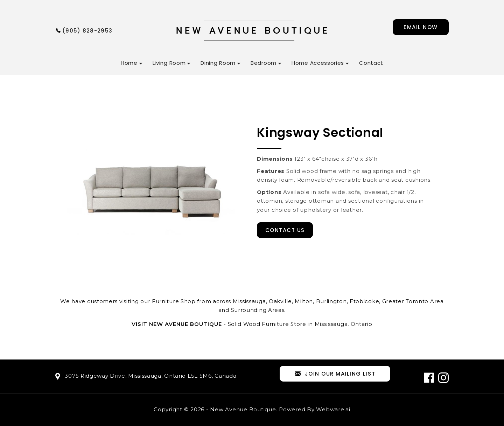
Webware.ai (333, 409)
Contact (371, 63)
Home (129, 63)
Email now (421, 27)
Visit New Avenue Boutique (177, 324)
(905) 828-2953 (87, 31)
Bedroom (264, 63)
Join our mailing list (335, 374)
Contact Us (285, 230)
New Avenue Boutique (243, 409)
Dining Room (218, 63)
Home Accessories (318, 63)
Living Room (169, 63)
